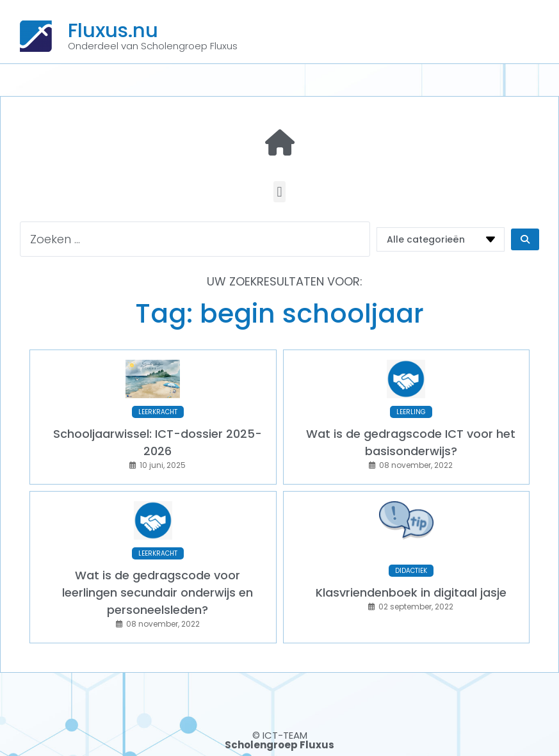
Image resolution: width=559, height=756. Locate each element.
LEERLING (411, 412)
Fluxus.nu (113, 30)
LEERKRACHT (158, 412)
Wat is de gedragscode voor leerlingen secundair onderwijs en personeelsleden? (158, 592)
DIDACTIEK (411, 571)
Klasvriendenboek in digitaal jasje (411, 592)
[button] (279, 192)
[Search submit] (525, 239)
